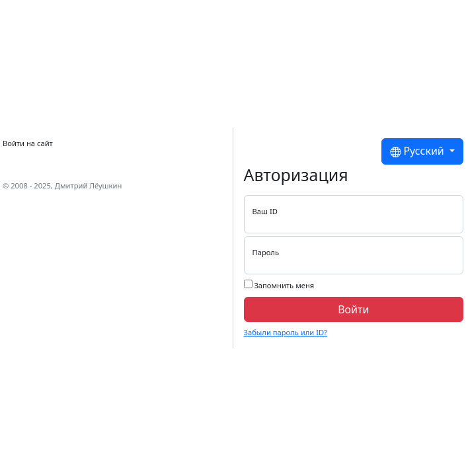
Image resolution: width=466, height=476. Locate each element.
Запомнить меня (279, 285)
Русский (418, 151)
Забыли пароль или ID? (286, 332)
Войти (353, 309)
